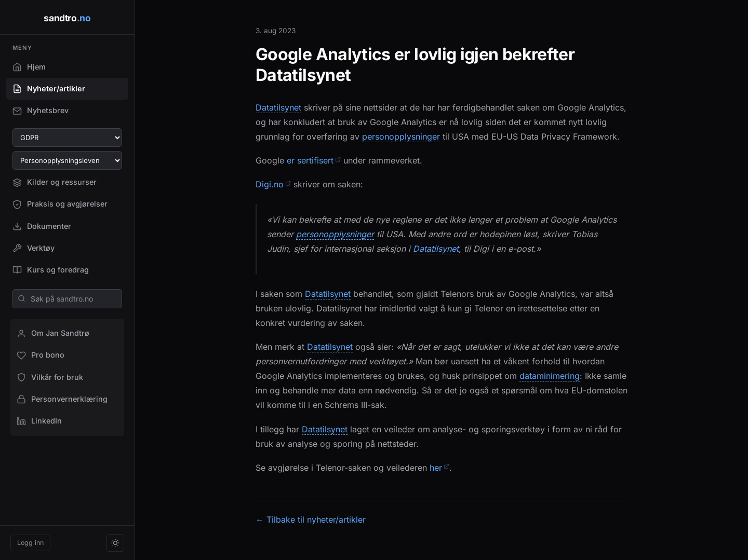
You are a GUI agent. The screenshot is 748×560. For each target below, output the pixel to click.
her (439, 468)
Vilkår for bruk (50, 377)
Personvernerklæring (62, 399)
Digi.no (273, 184)
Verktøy (34, 248)
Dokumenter (42, 226)
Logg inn (30, 543)
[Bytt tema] (115, 543)
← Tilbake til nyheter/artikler (311, 520)
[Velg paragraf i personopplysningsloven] (67, 160)
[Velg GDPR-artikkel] (67, 138)
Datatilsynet (278, 108)
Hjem (29, 67)
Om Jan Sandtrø (53, 333)
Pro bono (41, 355)
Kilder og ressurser (55, 182)
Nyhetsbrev (41, 111)
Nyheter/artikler (49, 89)
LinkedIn (39, 421)
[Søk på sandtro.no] (67, 299)
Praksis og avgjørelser (60, 204)
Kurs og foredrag (51, 270)
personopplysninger (401, 137)
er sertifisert (314, 160)
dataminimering (550, 376)
